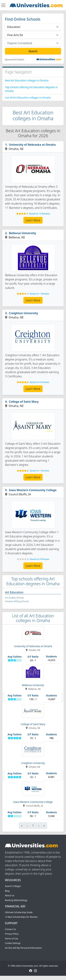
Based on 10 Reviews (40, 214)
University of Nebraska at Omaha (32, 145)
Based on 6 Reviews (39, 382)
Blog (7, 891)
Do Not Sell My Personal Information (23, 948)
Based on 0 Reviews (39, 559)
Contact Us (10, 929)
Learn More (33, 220)
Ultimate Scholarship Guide (19, 912)
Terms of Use (12, 939)
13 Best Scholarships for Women (21, 917)
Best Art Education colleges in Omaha (27, 80)
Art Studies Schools (14, 598)
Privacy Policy (12, 934)
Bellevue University (23, 233)
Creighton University (23, 313)
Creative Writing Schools (17, 601)
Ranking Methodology (16, 900)
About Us (10, 895)
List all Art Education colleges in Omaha (28, 98)
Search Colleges (13, 886)
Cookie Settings (13, 943)
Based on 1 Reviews (39, 294)
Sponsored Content (15, 60)
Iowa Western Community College (33, 490)
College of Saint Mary (24, 402)
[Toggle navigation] (3, 5)
